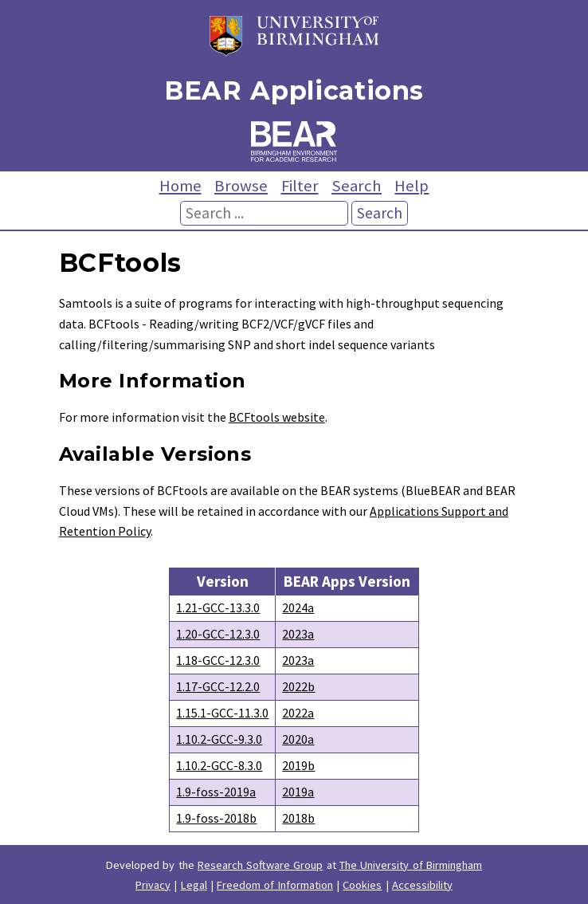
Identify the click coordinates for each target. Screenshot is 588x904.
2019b (298, 765)
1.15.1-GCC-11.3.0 (222, 713)
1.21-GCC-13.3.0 (218, 607)
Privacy (153, 885)
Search (357, 186)
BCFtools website (277, 417)
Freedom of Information (275, 885)
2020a (298, 739)
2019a (298, 792)
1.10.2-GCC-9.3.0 (219, 739)
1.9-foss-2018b (216, 818)
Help (412, 186)
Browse (241, 186)
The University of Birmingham (411, 865)
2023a (298, 634)
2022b (298, 686)
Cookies (362, 885)
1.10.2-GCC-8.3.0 (219, 765)
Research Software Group (261, 865)
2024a (298, 607)
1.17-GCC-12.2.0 (218, 686)
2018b (298, 818)
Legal (194, 885)
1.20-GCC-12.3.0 (218, 634)
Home (180, 186)
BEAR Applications (294, 90)
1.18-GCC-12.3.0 (218, 660)
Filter (300, 186)
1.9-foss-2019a (216, 792)
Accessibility (422, 885)
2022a (298, 713)
